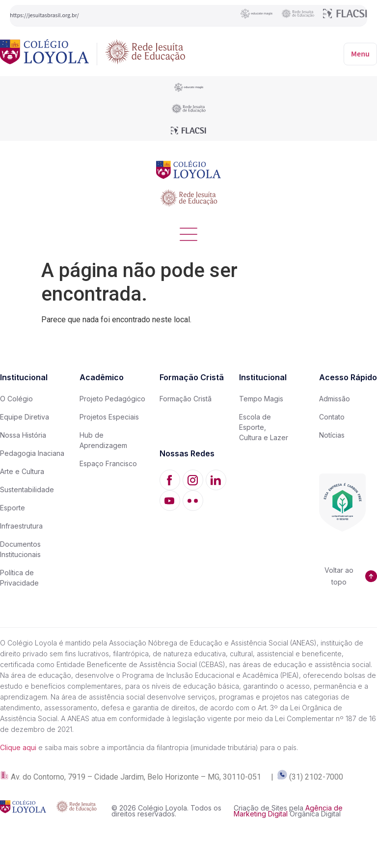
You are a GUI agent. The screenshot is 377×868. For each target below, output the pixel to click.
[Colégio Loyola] (44, 54)
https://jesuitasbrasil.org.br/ (44, 15)
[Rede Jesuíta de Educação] (145, 54)
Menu (360, 54)
